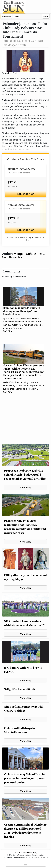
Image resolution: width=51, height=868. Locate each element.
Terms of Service (20, 853)
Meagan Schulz (25, 254)
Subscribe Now (26, 194)
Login (16, 16)
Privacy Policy (32, 853)
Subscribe (6, 16)
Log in (30, 237)
